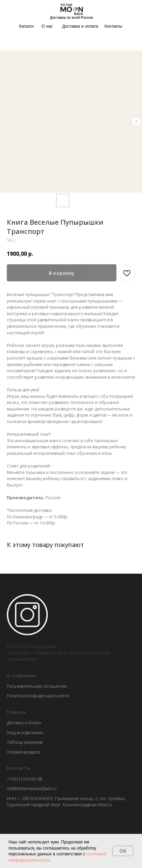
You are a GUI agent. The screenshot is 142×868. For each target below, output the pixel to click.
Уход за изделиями (25, 733)
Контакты (113, 26)
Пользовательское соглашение (37, 686)
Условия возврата (24, 752)
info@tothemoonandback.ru (32, 789)
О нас (47, 26)
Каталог (27, 26)
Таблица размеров (25, 742)
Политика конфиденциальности (38, 696)
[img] (72, 9)
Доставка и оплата (80, 26)
